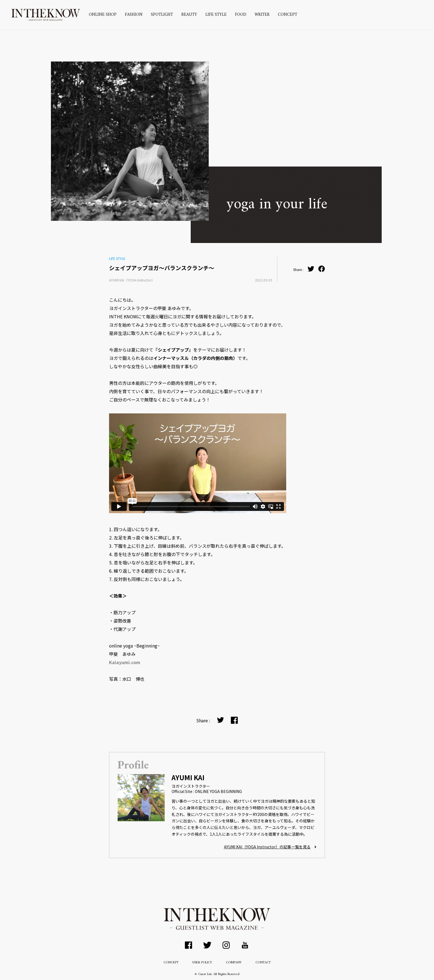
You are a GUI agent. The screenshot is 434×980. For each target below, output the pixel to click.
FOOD (241, 15)
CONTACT (263, 963)
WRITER (262, 15)
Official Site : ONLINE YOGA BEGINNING (207, 791)
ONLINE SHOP (103, 15)
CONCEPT (288, 15)
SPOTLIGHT (162, 15)
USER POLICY (202, 963)
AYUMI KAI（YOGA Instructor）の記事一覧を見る (270, 847)
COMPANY (234, 963)
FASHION (134, 15)
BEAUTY (189, 15)
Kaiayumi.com (125, 662)
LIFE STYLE (216, 15)
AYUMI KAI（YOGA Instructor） (132, 280)
